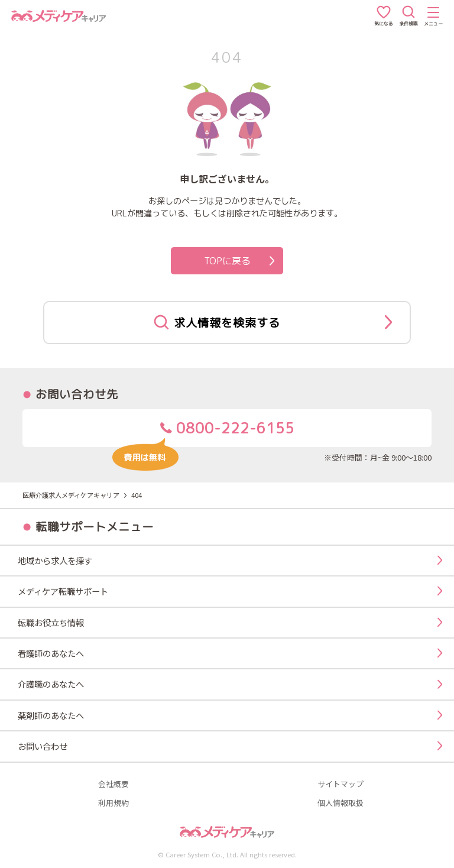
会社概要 (113, 784)
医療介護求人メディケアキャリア (71, 495)
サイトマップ (340, 784)
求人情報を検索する (273, 322)
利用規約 (113, 803)
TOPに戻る (239, 261)
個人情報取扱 (340, 803)
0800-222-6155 (203, 433)
